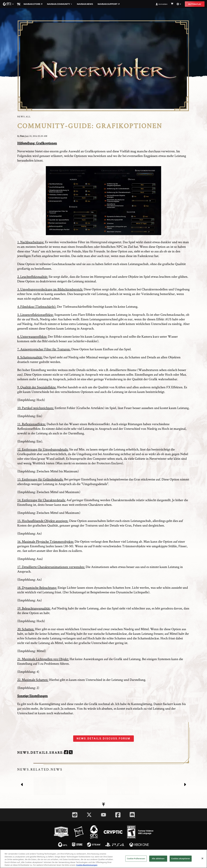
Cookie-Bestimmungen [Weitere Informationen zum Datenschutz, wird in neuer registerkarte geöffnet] (87, 865)
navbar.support (109, 4)
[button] (8, 4)
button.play (195, 4)
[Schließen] (202, 858)
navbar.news (85, 4)
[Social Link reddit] (75, 815)
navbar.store (33, 4)
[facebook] (66, 753)
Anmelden (162, 4)
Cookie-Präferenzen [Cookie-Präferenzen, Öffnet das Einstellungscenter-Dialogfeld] (136, 858)
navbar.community (60, 4)
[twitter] (71, 753)
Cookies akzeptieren (181, 858)
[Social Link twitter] (89, 815)
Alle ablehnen (158, 858)
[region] (103, 859)
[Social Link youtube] (103, 815)
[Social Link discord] (132, 815)
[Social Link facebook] (118, 815)
